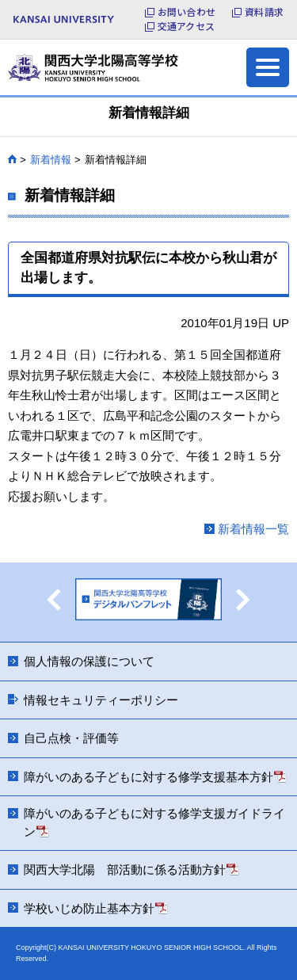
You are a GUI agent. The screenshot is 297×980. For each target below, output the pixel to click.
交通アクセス (186, 26)
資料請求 (264, 12)
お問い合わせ (187, 12)
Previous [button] (54, 600)
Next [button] (243, 600)
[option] (148, 602)
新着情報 (51, 160)
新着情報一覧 (253, 529)
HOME (12, 159)
